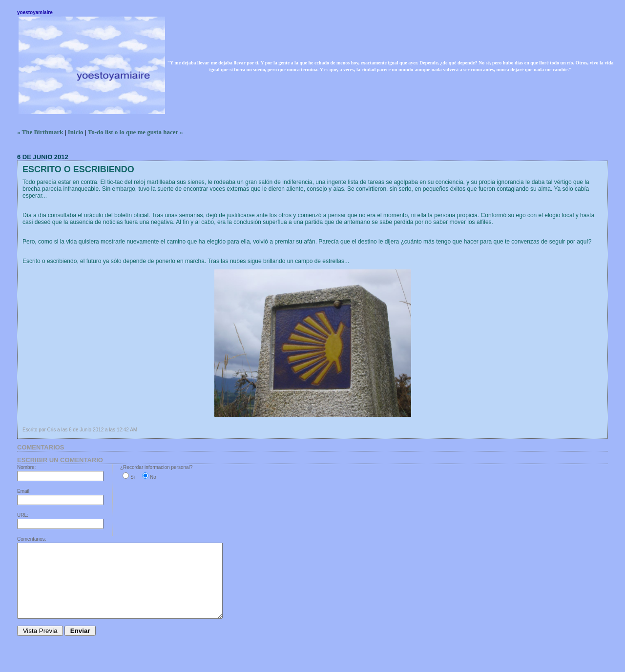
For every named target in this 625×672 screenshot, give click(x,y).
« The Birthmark (40, 132)
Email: (24, 491)
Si (133, 477)
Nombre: (26, 467)
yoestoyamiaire (35, 12)
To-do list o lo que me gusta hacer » (135, 132)
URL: (23, 515)
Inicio (76, 132)
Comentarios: (31, 539)
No (153, 477)
